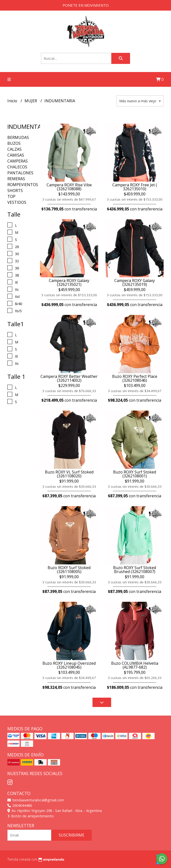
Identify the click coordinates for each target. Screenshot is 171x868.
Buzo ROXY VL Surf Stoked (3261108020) (69, 474)
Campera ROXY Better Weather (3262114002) (69, 378)
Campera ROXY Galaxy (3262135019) (135, 282)
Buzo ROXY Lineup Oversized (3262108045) (69, 665)
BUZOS (14, 143)
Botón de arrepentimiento (31, 816)
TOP (11, 196)
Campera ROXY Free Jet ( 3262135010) (135, 187)
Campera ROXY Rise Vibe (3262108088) (69, 187)
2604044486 (20, 805)
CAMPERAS (18, 161)
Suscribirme (72, 835)
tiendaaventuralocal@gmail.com (36, 800)
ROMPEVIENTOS (23, 185)
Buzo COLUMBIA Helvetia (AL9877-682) (135, 665)
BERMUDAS (18, 137)
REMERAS (16, 179)
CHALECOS (17, 167)
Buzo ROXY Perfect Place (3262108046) (135, 378)
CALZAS (14, 149)
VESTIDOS (17, 202)
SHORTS (15, 191)
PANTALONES (20, 173)
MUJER (31, 101)
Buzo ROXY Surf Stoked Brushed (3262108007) (135, 570)
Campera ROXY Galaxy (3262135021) (69, 282)
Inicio (13, 101)
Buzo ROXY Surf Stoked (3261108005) (69, 570)
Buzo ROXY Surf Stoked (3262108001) (135, 474)
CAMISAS (16, 155)
